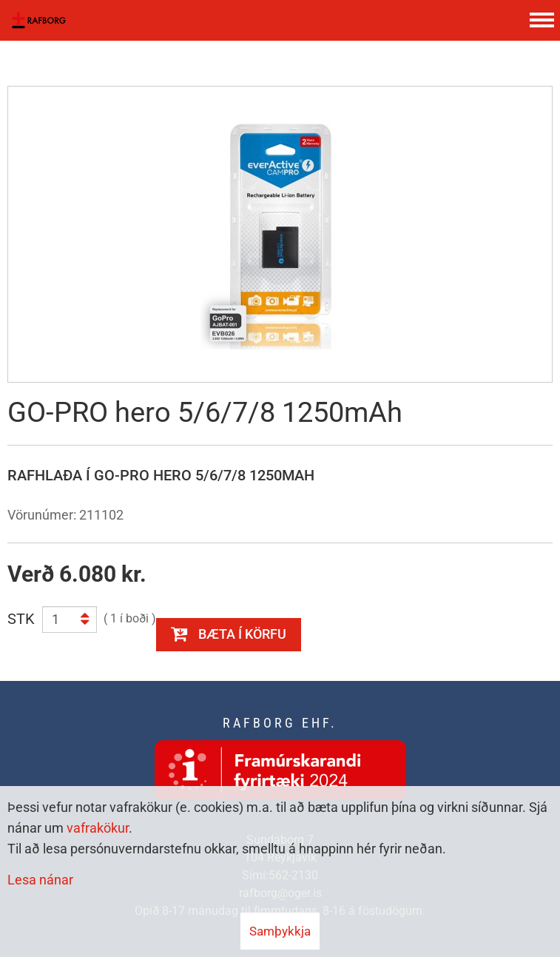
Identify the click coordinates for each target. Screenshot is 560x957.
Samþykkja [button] (280, 931)
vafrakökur (98, 828)
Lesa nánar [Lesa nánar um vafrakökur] (40, 880)
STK (21, 619)
